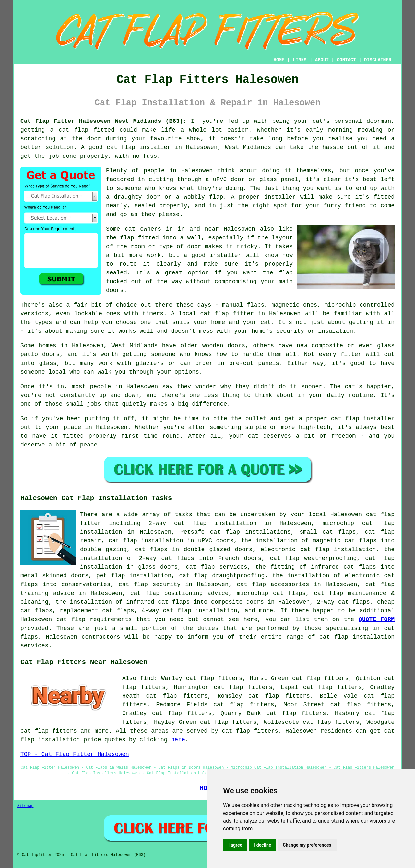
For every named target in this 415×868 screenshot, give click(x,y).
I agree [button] (235, 845)
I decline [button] (262, 845)
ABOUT (322, 60)
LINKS (300, 60)
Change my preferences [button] (307, 845)
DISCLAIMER (378, 60)
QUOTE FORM (377, 619)
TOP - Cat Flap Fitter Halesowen (75, 754)
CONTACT (346, 60)
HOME (279, 60)
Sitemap (25, 806)
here (178, 740)
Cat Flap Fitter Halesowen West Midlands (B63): (103, 121)
